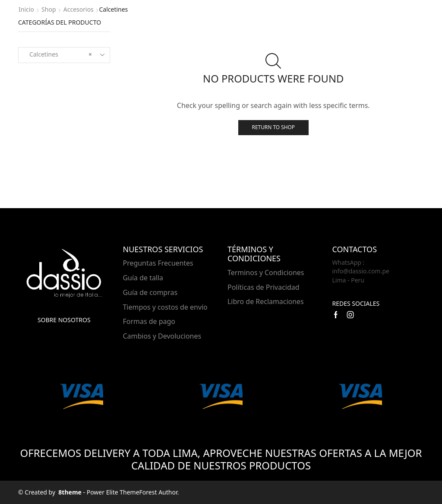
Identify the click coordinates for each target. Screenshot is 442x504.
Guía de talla (143, 278)
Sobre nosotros (64, 320)
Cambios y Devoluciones (162, 336)
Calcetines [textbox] (58, 55)
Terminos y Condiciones (266, 273)
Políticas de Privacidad (264, 287)
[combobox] (64, 55)
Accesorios (79, 9)
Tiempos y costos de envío (165, 307)
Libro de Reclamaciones (266, 301)
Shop (49, 9)
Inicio (26, 9)
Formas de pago (149, 321)
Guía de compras (150, 292)
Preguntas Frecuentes (158, 263)
